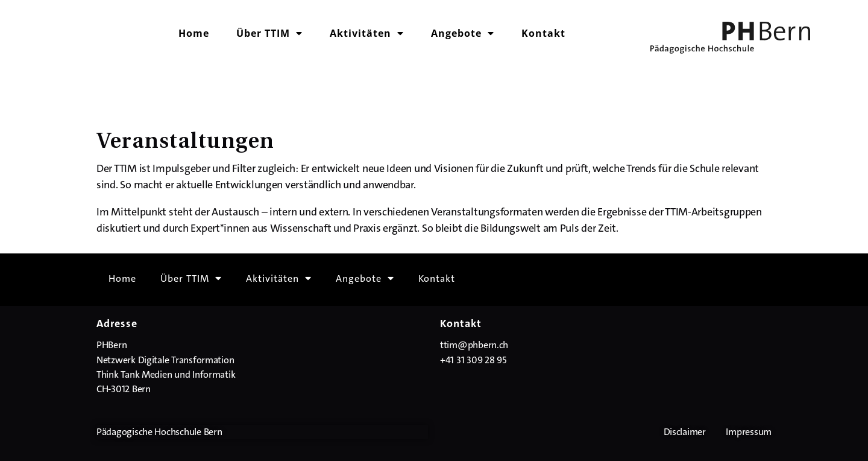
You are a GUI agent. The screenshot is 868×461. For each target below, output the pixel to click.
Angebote (463, 33)
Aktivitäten (367, 33)
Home (194, 33)
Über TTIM (269, 33)
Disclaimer (685, 432)
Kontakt (543, 33)
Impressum (749, 432)
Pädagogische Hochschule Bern (159, 432)
